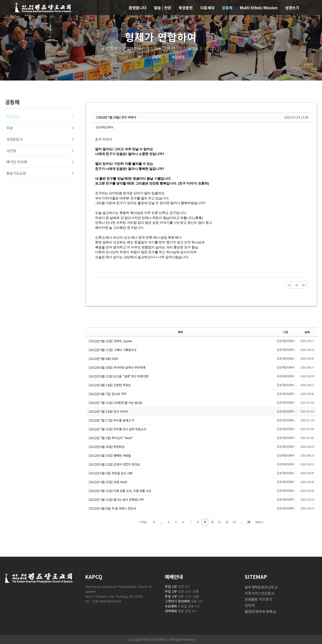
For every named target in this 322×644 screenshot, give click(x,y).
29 (249, 522)
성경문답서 (14, 139)
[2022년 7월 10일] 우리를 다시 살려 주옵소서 (117, 429)
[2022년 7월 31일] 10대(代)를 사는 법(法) (115, 403)
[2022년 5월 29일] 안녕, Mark (108, 482)
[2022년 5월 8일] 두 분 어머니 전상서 (112, 508)
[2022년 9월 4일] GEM (103, 358)
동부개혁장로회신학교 (261, 587)
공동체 (153, 57)
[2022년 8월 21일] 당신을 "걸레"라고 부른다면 (118, 376)
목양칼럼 (175, 57)
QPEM (250, 605)
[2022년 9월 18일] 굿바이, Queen (110, 341)
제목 (180, 332)
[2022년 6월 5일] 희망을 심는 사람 (111, 473)
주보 (10, 128)
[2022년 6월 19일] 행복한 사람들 (110, 455)
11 (219, 522)
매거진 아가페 (17, 162)
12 (227, 522)
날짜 (307, 332)
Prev (143, 522)
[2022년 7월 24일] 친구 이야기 (116, 117)
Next (260, 522)
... (161, 522)
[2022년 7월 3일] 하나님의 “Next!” (111, 438)
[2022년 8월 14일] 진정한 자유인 (110, 385)
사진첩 (11, 150)
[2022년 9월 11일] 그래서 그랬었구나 (112, 350)
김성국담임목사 (104, 127)
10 (212, 522)
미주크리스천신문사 (259, 593)
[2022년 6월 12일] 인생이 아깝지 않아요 (114, 464)
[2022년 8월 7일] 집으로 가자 (107, 394)
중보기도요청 (16, 173)
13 (234, 522)
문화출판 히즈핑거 (258, 599)
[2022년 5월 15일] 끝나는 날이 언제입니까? (116, 499)
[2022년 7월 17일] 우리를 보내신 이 (111, 420)
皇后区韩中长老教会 (261, 611)
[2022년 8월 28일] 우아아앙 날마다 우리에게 (117, 367)
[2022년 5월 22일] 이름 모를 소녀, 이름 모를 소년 (120, 491)
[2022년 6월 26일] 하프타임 (107, 447)
